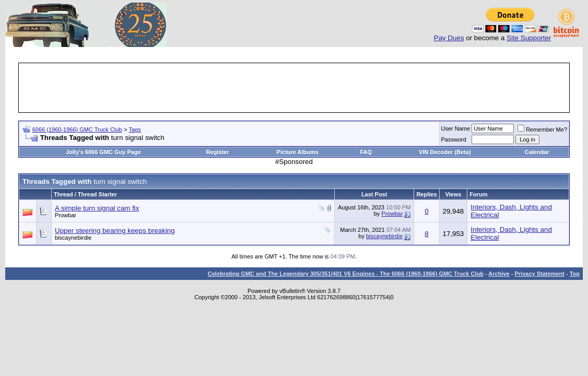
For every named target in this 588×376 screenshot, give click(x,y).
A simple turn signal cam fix (97, 208)
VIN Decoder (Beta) (445, 152)
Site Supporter (529, 38)
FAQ (366, 152)
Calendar (537, 152)
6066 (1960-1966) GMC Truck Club (77, 130)
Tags (135, 130)
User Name (456, 128)
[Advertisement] (294, 88)
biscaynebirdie (73, 238)
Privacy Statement (539, 274)
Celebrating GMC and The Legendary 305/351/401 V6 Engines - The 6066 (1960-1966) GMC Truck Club (346, 274)
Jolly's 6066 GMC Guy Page (103, 152)
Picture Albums (298, 152)
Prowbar (66, 215)
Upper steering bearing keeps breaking (115, 231)
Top (575, 274)
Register (218, 152)
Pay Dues (449, 38)
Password (454, 139)
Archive (499, 274)
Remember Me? (542, 130)
